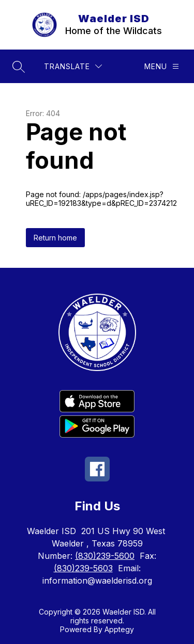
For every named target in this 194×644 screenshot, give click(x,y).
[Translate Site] (73, 66)
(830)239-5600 (105, 556)
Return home (55, 238)
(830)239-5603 (83, 568)
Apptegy (119, 629)
